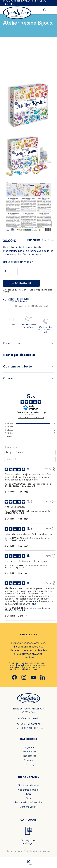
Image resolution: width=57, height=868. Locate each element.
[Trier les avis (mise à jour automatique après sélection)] (30, 452)
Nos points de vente (29, 786)
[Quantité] (10, 272)
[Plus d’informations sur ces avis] (45, 413)
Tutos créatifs (29, 756)
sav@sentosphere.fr (28, 719)
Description (28, 343)
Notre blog (28, 764)
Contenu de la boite (28, 367)
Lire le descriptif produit (18, 262)
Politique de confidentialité (29, 803)
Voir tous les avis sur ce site (31, 418)
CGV (28, 798)
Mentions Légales (28, 807)
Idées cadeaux (28, 752)
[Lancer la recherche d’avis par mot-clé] (54, 459)
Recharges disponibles (28, 355)
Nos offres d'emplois (29, 790)
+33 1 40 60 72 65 (31, 725)
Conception (28, 378)
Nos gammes (29, 747)
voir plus (32, 604)
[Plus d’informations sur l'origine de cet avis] (54, 469)
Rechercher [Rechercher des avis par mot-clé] (28, 459)
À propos (28, 760)
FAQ (29, 794)
